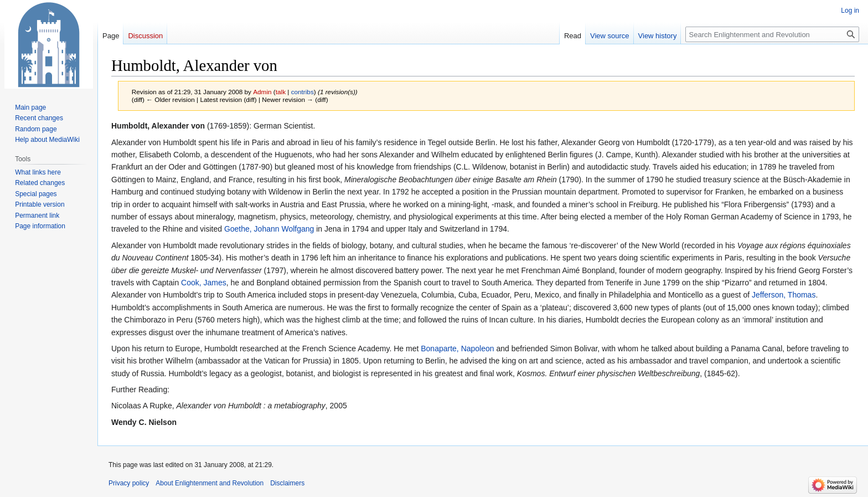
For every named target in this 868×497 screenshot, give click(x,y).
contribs (303, 92)
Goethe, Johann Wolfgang (269, 229)
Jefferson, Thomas (784, 295)
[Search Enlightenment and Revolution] (772, 34)
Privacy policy (129, 483)
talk (281, 92)
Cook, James (204, 283)
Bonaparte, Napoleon (457, 349)
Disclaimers (287, 483)
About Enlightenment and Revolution (210, 483)
